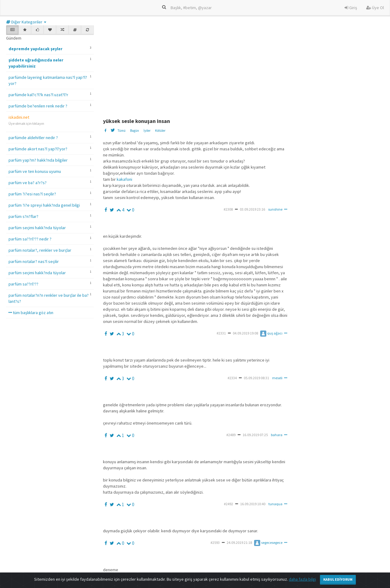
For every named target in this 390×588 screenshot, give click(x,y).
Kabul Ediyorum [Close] (338, 579)
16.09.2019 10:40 (253, 504)
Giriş (351, 8)
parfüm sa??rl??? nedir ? (30, 239)
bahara (277, 435)
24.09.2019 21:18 (239, 542)
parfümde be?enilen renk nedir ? (38, 106)
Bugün (135, 131)
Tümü (121, 131)
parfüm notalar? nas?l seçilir (34, 261)
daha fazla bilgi (302, 579)
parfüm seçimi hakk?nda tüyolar (37, 228)
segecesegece (268, 542)
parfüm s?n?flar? (23, 216)
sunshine (275, 209)
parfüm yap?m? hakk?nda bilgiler (38, 160)
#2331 (221, 333)
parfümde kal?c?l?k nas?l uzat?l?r (38, 95)
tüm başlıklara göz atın (31, 313)
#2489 (231, 435)
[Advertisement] (246, 68)
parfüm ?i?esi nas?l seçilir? (32, 194)
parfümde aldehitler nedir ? (33, 138)
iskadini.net (19, 117)
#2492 (229, 504)
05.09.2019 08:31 (256, 378)
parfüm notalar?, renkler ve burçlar (40, 250)
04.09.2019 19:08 (245, 333)
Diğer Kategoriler (26, 22)
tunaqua (275, 504)
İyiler (147, 131)
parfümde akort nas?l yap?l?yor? (38, 149)
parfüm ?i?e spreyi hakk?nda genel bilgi (44, 205)
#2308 (228, 209)
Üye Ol (375, 8)
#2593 (215, 542)
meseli (277, 378)
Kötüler (160, 131)
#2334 (232, 378)
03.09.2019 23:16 (252, 209)
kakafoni (124, 179)
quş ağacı (271, 333)
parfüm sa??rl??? (23, 284)
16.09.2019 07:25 (255, 435)
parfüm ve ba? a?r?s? (28, 183)
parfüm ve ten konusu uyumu (35, 171)
